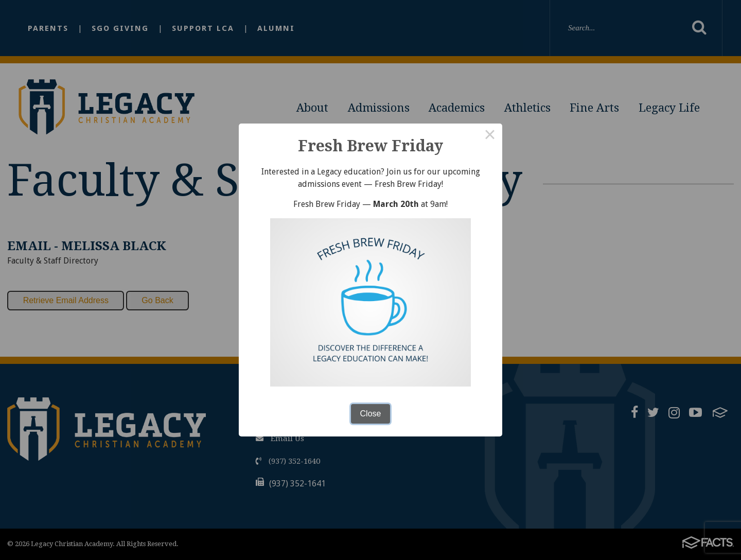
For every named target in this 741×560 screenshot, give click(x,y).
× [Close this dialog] (490, 136)
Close (371, 414)
